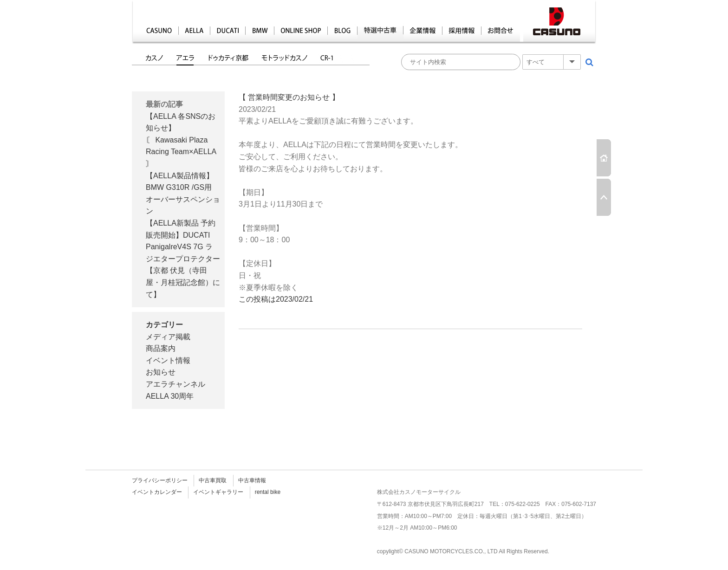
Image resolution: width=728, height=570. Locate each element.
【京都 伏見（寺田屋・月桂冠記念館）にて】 (183, 282)
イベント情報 (168, 360)
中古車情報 (252, 480)
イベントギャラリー (218, 492)
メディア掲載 (168, 337)
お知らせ (161, 372)
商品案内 (161, 348)
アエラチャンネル (175, 384)
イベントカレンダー (157, 492)
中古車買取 (213, 480)
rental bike (268, 492)
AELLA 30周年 (170, 396)
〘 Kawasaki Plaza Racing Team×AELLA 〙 (181, 152)
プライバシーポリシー (160, 480)
